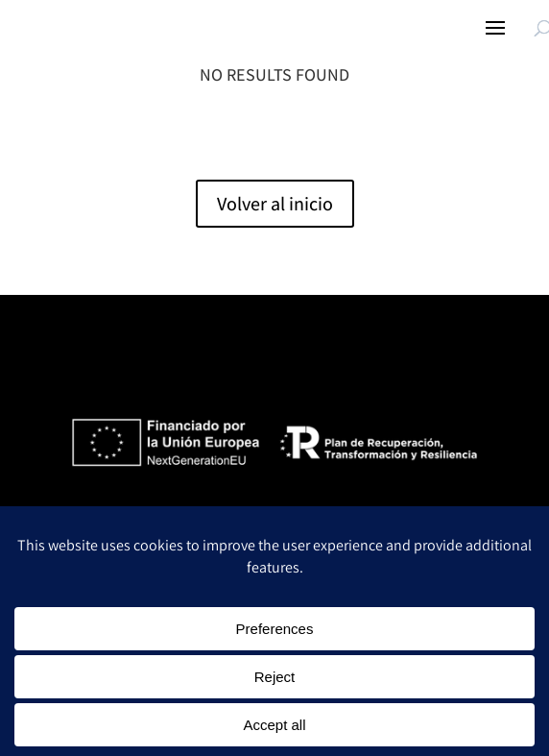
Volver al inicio (275, 204)
